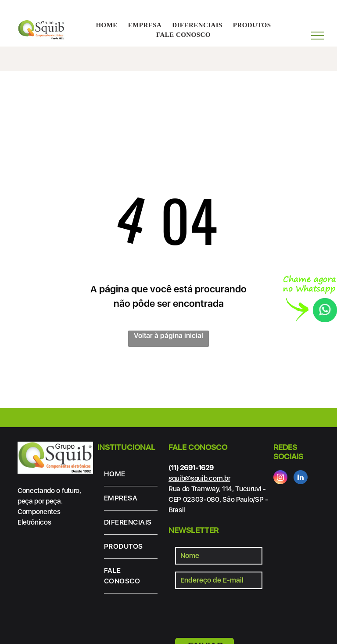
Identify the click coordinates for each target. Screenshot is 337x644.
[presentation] (242, 612)
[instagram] (280, 478)
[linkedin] (301, 478)
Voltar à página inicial (168, 336)
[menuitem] (106, 25)
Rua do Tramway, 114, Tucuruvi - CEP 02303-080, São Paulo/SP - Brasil (218, 499)
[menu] (318, 36)
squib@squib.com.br (199, 478)
